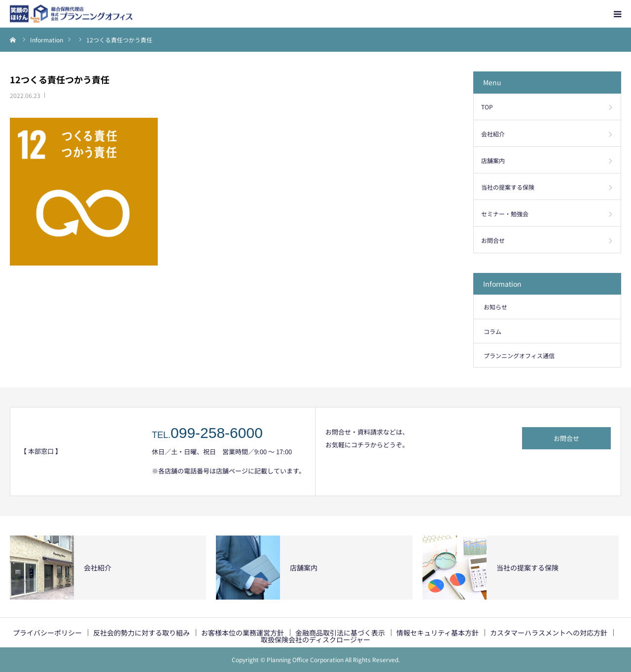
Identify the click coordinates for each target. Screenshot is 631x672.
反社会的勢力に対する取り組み (141, 633)
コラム (492, 331)
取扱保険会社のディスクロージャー (315, 639)
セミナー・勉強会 (505, 214)
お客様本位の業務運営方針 (243, 633)
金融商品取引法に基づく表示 (340, 633)
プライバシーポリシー (47, 633)
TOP (487, 107)
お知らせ (495, 307)
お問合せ (493, 240)
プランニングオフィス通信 (519, 355)
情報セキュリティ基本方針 (438, 633)
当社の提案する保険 (508, 187)
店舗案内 (493, 160)
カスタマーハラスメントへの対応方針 (549, 633)
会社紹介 (493, 134)
